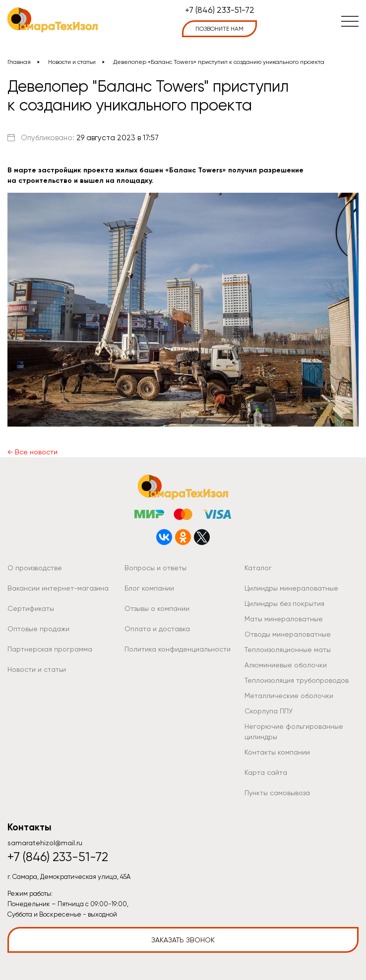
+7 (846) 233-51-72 (220, 10)
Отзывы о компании (157, 608)
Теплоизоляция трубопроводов (297, 680)
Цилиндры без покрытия (284, 603)
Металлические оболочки (289, 696)
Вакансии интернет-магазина (58, 588)
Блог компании (149, 588)
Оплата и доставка (157, 629)
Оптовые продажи (38, 629)
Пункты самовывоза (277, 793)
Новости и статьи (72, 62)
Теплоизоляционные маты (288, 650)
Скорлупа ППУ (269, 711)
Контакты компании (277, 752)
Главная (19, 62)
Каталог (258, 568)
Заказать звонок (183, 940)
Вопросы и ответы (155, 568)
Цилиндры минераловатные (291, 588)
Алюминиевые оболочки (286, 665)
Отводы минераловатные (288, 634)
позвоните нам (219, 29)
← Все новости (32, 452)
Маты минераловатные (284, 619)
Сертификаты (31, 608)
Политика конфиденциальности (178, 649)
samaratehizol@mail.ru (45, 843)
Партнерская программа (50, 649)
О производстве (35, 568)
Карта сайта (266, 772)
